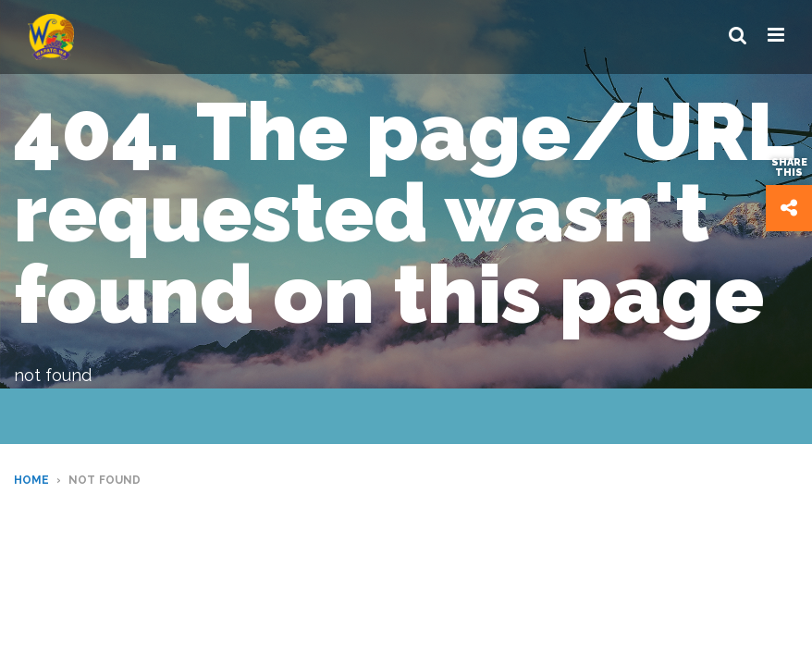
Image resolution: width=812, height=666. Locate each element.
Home (31, 480)
